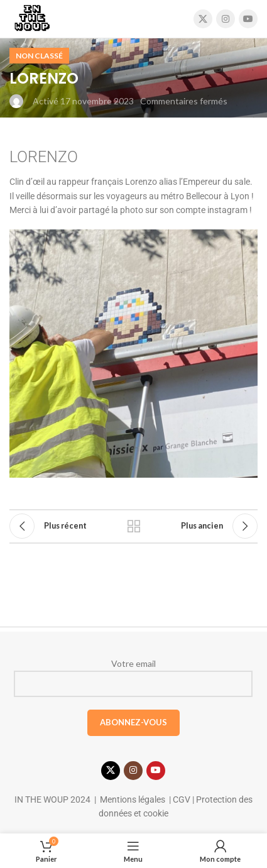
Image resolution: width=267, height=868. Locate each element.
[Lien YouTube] (248, 19)
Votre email (133, 678)
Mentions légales (133, 799)
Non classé (39, 56)
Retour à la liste (133, 526)
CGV (181, 799)
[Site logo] (32, 18)
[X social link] (203, 19)
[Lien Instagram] (226, 19)
